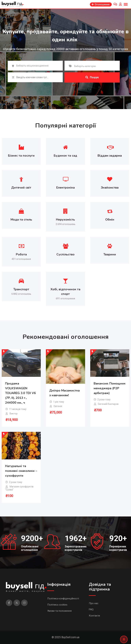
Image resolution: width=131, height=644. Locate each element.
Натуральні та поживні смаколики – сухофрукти (21, 471)
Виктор (14, 414)
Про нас (94, 603)
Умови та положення (59, 611)
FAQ (91, 609)
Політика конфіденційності (63, 599)
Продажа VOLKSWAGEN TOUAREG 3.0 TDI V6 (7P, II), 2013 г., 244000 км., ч (20, 393)
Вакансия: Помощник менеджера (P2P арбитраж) (110, 388)
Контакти (94, 616)
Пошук (92, 77)
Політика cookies (57, 605)
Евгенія (58, 406)
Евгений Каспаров (108, 404)
